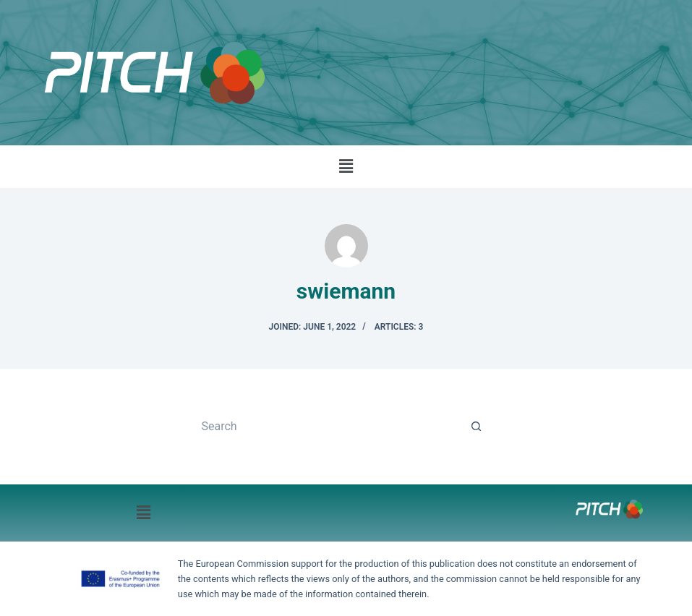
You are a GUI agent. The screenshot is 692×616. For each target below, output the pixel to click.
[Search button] (476, 427)
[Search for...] (331, 427)
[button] (346, 166)
